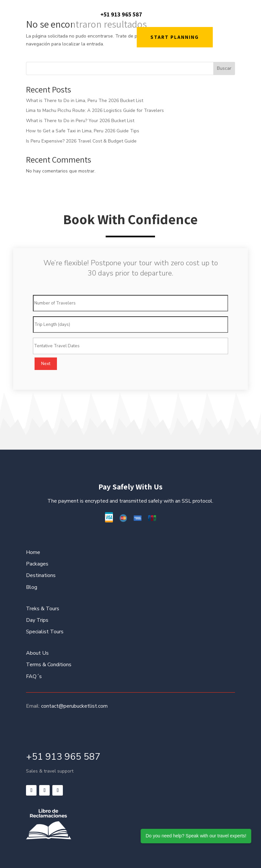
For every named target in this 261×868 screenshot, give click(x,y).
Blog (32, 587)
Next (46, 364)
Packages (37, 564)
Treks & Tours (43, 609)
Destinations (41, 575)
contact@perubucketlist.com (74, 706)
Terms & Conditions (49, 665)
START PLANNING (175, 37)
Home (33, 552)
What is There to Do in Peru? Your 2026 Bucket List (80, 121)
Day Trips (37, 620)
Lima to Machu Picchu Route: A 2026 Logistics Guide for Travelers (95, 110)
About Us (37, 653)
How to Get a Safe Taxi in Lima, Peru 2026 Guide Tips (83, 131)
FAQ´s (34, 676)
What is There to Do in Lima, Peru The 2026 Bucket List (85, 101)
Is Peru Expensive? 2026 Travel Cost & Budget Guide (81, 141)
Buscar (224, 68)
